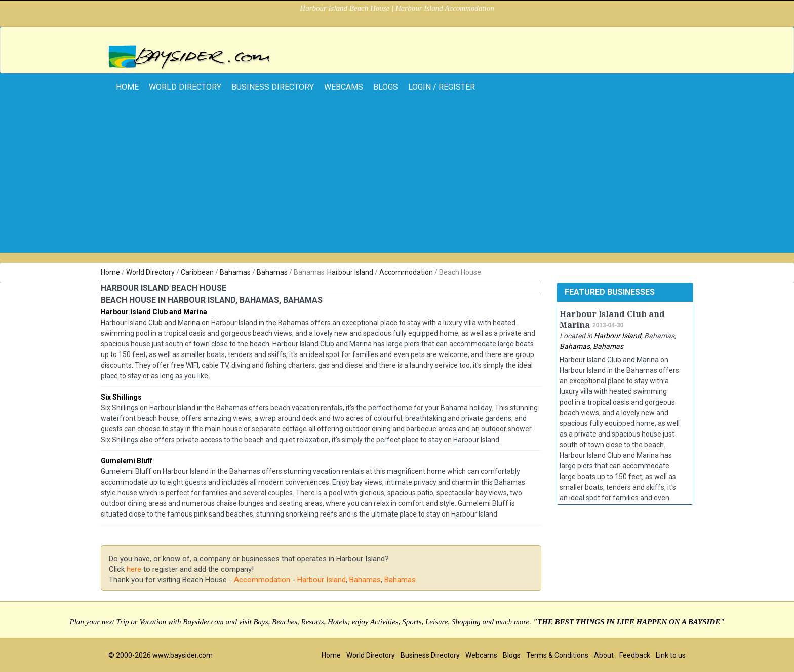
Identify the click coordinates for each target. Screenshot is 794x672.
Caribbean (197, 272)
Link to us (671, 655)
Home (110, 272)
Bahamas (235, 272)
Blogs (386, 87)
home (127, 87)
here (134, 569)
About (604, 655)
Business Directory (273, 87)
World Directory (185, 87)
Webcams (344, 87)
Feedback (635, 655)
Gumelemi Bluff (127, 461)
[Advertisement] (397, 182)
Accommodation (406, 272)
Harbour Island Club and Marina (154, 312)
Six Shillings (121, 397)
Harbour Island (350, 272)
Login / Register (442, 87)
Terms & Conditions (557, 655)
